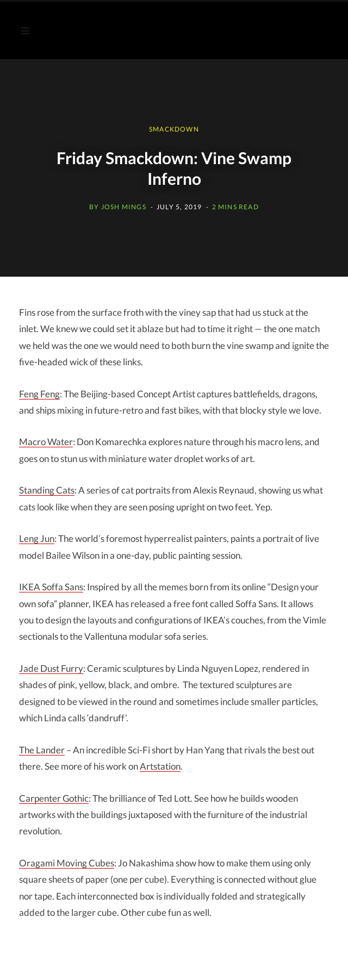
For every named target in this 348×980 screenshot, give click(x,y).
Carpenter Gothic (54, 798)
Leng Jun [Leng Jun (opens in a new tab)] (37, 538)
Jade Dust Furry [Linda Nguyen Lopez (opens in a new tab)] (51, 668)
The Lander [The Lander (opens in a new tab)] (42, 750)
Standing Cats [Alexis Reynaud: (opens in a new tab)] (47, 490)
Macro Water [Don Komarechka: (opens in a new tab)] (46, 442)
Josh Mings (124, 207)
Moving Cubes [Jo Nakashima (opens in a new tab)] (67, 863)
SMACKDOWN (174, 129)
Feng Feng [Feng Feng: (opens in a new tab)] (39, 394)
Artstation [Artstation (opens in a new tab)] (160, 766)
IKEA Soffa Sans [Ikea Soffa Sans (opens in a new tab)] (51, 587)
